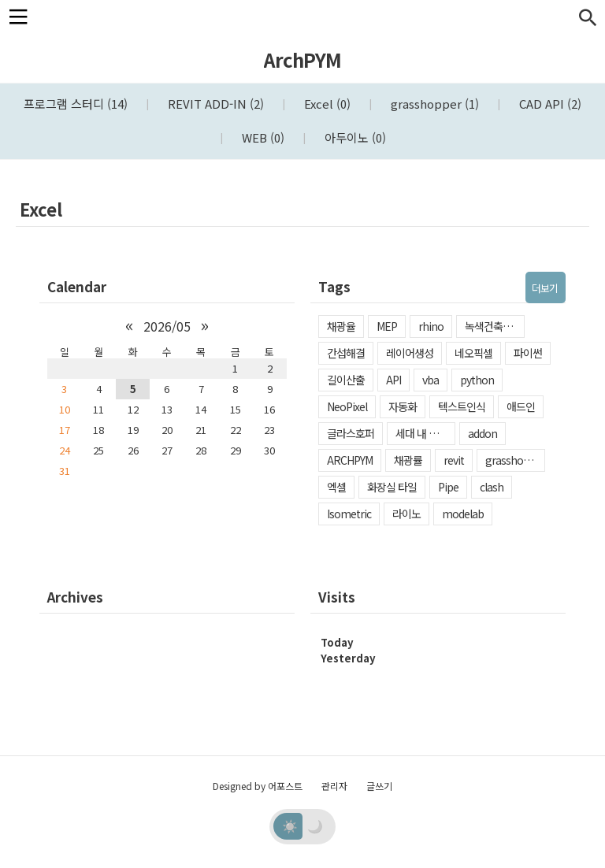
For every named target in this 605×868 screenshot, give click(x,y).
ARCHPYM (350, 460)
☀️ (290, 825)
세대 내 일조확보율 (425, 433)
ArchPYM (302, 59)
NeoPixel (347, 406)
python (477, 380)
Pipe (448, 487)
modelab (463, 514)
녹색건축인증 (493, 326)
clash (492, 487)
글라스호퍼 (351, 433)
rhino (431, 326)
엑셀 (336, 487)
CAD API (549, 104)
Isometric (349, 514)
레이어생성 (410, 353)
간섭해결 (346, 353)
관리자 (334, 786)
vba (431, 380)
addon (483, 433)
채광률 (408, 460)
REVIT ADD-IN (214, 104)
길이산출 (346, 380)
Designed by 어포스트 (258, 786)
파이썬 (528, 353)
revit (454, 460)
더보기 (545, 288)
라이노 (406, 514)
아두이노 (354, 137)
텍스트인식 (462, 406)
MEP (387, 326)
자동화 (403, 406)
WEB (262, 137)
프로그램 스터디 (76, 104)
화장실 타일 (392, 487)
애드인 (521, 406)
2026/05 (167, 326)
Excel (326, 104)
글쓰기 (379, 786)
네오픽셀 (473, 353)
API (393, 380)
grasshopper (433, 104)
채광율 (341, 326)
